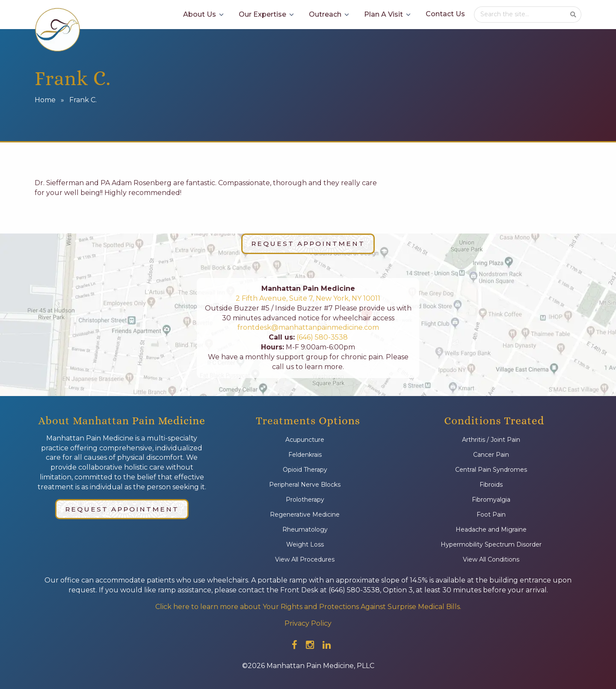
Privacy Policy (308, 623)
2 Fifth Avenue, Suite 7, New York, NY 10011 (308, 298)
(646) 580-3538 (321, 337)
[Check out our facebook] (295, 645)
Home (45, 100)
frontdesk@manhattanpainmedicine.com (308, 327)
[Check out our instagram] (310, 645)
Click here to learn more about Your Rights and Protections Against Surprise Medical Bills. (308, 607)
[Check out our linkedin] (327, 645)
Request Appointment (308, 244)
